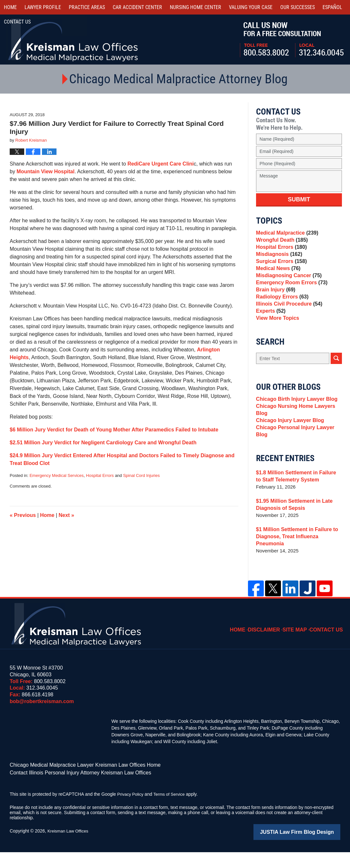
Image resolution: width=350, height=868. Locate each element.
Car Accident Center (137, 7)
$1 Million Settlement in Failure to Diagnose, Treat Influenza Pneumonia (299, 559)
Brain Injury (274, 306)
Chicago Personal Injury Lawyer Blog (299, 459)
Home (10, 7)
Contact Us (328, 644)
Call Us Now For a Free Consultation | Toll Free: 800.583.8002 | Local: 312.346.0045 (292, 40)
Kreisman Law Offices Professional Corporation (73, 40)
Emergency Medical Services (57, 475)
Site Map (299, 644)
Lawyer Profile (43, 7)
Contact (17, 22)
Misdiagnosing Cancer (287, 288)
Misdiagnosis (278, 261)
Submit (299, 199)
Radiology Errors (281, 315)
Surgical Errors (280, 270)
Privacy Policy (131, 811)
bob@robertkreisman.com (42, 720)
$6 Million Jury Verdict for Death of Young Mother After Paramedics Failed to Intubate (114, 430)
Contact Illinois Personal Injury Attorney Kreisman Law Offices (72, 790)
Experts (270, 333)
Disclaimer (271, 644)
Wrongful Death (280, 243)
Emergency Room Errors (290, 297)
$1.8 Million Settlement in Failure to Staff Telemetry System (297, 502)
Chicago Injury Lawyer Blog (288, 450)
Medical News (277, 279)
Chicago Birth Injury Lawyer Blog (294, 425)
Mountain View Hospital (45, 172)
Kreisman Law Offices (69, 848)
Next (67, 515)
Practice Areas (87, 7)
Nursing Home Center (196, 7)
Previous (23, 515)
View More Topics (276, 342)
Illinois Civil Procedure (287, 324)
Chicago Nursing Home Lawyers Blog (293, 438)
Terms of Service (172, 811)
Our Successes (298, 7)
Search (336, 384)
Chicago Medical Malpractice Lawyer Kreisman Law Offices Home (76, 783)
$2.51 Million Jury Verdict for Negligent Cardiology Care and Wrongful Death (103, 443)
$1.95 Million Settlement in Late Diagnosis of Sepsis (292, 530)
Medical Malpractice (285, 234)
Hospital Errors (100, 475)
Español (332, 7)
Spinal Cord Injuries (141, 475)
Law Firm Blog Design (309, 848)
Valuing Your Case (251, 7)
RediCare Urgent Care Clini (161, 164)
